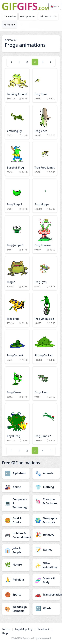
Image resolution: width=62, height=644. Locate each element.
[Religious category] (16, 580)
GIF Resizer (10, 16)
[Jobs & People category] (16, 550)
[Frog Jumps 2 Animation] (45, 424)
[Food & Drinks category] (16, 520)
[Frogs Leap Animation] (45, 383)
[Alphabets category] (16, 473)
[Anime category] (16, 487)
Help (5, 633)
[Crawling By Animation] (17, 122)
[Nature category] (16, 565)
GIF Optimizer (28, 16)
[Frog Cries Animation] (45, 122)
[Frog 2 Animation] (17, 273)
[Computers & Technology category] (16, 503)
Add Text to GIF (48, 16)
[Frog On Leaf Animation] (17, 347)
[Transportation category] (46, 595)
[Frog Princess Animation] (45, 234)
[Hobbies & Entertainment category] (16, 535)
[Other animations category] (46, 565)
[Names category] (46, 550)
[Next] (51, 62)
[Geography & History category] (46, 520)
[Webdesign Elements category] (16, 609)
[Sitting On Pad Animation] (45, 347)
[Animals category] (46, 473)
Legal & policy (24, 629)
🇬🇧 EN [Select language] (54, 6)
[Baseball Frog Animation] (17, 159)
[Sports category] (16, 595)
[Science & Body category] (46, 580)
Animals (10, 40)
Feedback (43, 629)
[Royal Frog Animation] (17, 424)
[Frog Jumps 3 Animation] (17, 234)
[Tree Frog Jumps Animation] (45, 159)
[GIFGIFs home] (25, 6)
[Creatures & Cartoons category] (46, 501)
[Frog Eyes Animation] (45, 273)
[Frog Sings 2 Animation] (17, 196)
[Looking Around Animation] (17, 85)
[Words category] (46, 608)
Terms (6, 629)
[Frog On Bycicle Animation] (45, 310)
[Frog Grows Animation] (17, 383)
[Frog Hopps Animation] (45, 196)
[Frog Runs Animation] (45, 85)
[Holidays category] (46, 535)
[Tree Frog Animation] (17, 310)
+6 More (8, 25)
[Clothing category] (46, 487)
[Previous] (11, 62)
